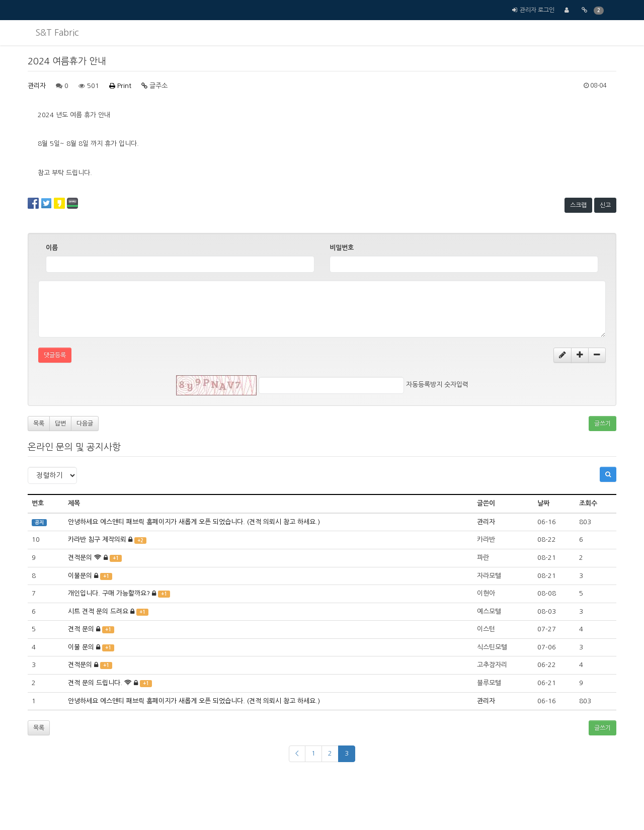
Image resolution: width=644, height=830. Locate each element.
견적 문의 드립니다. (95, 683)
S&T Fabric (57, 33)
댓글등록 (55, 355)
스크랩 (578, 205)
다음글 (85, 424)
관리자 (37, 86)
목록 (39, 424)
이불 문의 (81, 647)
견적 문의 (81, 629)
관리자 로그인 (537, 10)
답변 (60, 424)
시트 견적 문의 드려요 (98, 611)
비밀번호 (342, 248)
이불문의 (80, 576)
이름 (52, 248)
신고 (605, 205)
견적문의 (80, 558)
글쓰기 (602, 424)
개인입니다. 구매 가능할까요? (109, 593)
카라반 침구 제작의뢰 (97, 539)
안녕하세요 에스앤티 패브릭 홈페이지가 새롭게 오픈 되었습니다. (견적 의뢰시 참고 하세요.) (194, 522)
